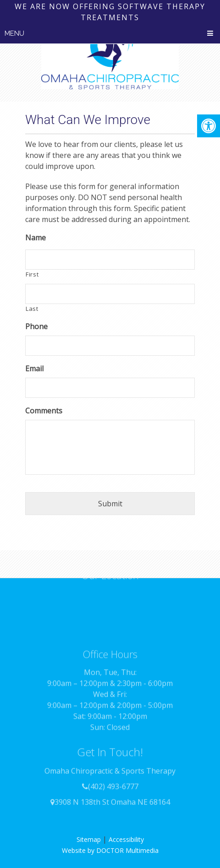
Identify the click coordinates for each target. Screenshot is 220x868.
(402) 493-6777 (113, 775)
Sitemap (89, 839)
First (32, 274)
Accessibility (126, 839)
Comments (44, 411)
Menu (14, 33)
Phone (36, 327)
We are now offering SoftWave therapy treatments (110, 12)
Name (36, 238)
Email (34, 369)
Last (32, 309)
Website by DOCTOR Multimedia (110, 850)
